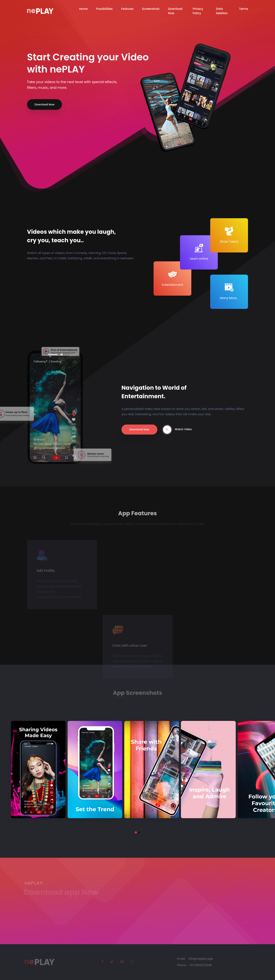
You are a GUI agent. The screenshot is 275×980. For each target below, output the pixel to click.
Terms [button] (244, 9)
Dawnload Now (139, 429)
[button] (136, 833)
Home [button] (83, 9)
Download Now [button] (175, 11)
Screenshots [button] (151, 9)
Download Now (44, 104)
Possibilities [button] (104, 9)
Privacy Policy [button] (198, 11)
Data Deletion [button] (222, 11)
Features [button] (127, 9)
